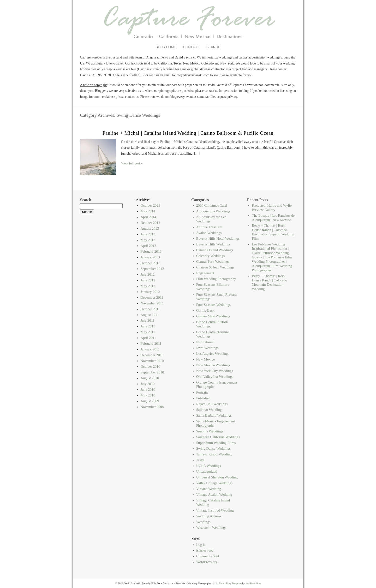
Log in (201, 545)
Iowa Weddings (207, 348)
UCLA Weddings (209, 466)
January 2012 (150, 292)
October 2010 (150, 367)
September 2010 (152, 372)
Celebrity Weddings (211, 256)
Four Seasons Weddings (214, 305)
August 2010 (150, 378)
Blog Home (166, 47)
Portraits (202, 392)
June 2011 (148, 326)
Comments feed (208, 556)
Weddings (203, 522)
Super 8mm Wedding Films (216, 443)
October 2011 (150, 309)
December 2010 (152, 355)
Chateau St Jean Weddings (215, 267)
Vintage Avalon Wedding (214, 495)
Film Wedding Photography (216, 279)
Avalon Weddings (209, 233)
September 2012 (152, 269)
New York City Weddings (215, 371)
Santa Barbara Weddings (214, 415)
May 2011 (148, 332)
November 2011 (152, 303)
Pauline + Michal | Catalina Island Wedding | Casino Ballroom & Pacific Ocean (188, 133)
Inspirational (205, 342)
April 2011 (148, 338)
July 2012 (148, 274)
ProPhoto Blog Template (228, 583)
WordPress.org (207, 562)
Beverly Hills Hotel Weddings (218, 239)
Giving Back (205, 310)
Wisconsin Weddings (211, 528)
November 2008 (152, 407)
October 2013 (150, 223)
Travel (201, 460)
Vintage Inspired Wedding (215, 510)
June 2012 (148, 280)
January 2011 (150, 349)
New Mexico (206, 359)
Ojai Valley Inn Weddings (215, 377)
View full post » (132, 163)
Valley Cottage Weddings (215, 483)
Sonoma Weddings (210, 431)
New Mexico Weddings (213, 365)
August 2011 (150, 315)
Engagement (205, 273)
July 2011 (148, 320)
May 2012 (148, 286)
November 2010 (152, 361)
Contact (191, 47)
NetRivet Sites (253, 583)
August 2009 (150, 401)
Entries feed (205, 550)
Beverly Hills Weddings (214, 244)
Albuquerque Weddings (213, 211)
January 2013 (150, 257)
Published (203, 398)
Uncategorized (207, 472)
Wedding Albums (209, 516)
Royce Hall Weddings (212, 404)
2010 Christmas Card (212, 205)
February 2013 (151, 251)
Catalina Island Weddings (215, 250)
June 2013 (148, 234)
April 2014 (148, 217)
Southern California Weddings (218, 437)
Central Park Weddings (213, 262)
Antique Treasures (209, 227)
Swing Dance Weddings (214, 448)
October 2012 (150, 263)
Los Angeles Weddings (213, 354)
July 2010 (148, 384)
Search (213, 47)
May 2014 (148, 211)
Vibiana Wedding (209, 489)
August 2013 (150, 228)
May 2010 (148, 395)
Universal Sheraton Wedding (217, 477)
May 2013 (148, 240)
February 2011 (151, 343)
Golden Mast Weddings (213, 316)
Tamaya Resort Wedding (214, 454)
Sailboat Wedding (209, 410)
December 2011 (152, 297)
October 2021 (150, 205)
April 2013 (148, 246)
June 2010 (148, 390)
